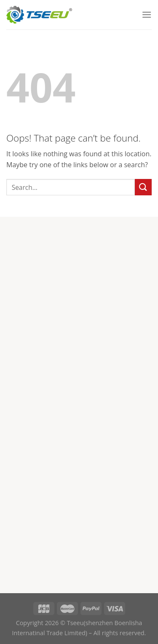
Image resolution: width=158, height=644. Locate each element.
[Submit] (143, 187)
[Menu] (147, 14)
